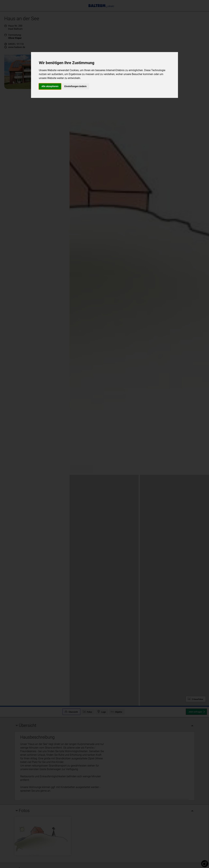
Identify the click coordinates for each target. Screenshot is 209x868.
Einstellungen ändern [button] (75, 86)
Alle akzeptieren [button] (50, 86)
